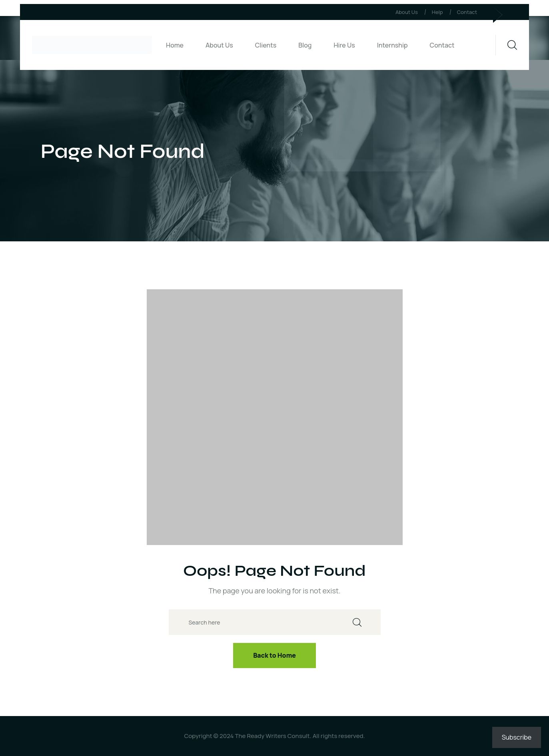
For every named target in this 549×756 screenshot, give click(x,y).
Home (175, 45)
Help (437, 12)
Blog (305, 45)
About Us (407, 12)
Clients (266, 45)
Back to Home (274, 655)
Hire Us (344, 45)
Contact (467, 12)
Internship (392, 45)
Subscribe (517, 737)
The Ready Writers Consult (272, 736)
